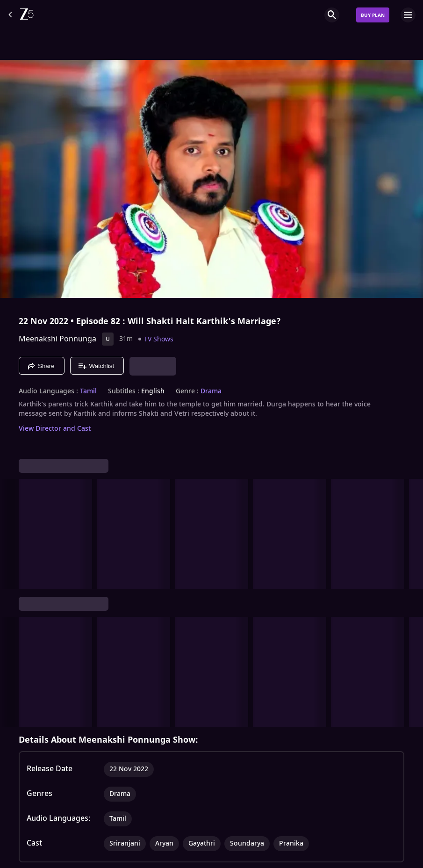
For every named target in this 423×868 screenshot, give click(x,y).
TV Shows (159, 339)
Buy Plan (373, 15)
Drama (211, 391)
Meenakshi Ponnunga (57, 339)
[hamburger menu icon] (408, 15)
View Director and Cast (55, 429)
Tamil (88, 391)
